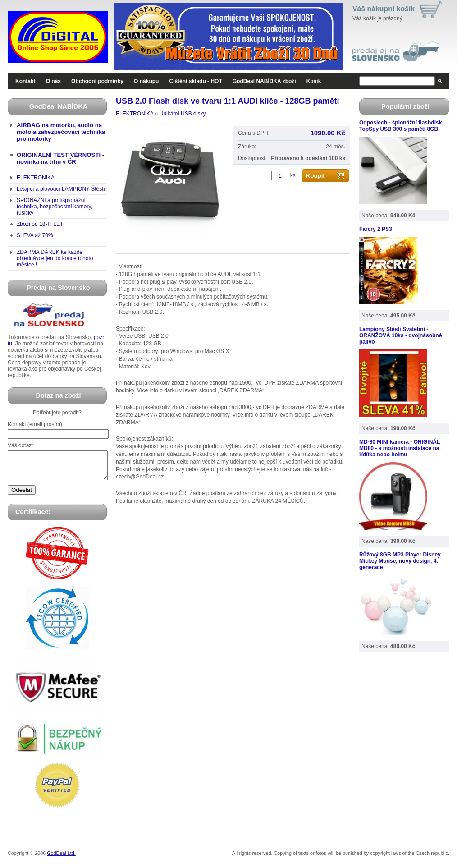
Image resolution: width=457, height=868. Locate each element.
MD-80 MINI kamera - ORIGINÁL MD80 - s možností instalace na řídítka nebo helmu (400, 448)
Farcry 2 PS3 (376, 229)
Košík (314, 81)
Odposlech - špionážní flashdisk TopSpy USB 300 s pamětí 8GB (400, 126)
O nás (53, 81)
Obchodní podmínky (97, 81)
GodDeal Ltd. (61, 859)
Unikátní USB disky (183, 114)
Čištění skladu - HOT (195, 81)
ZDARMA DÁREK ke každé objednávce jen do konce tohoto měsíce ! (55, 258)
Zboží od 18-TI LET (40, 224)
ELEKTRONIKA (36, 178)
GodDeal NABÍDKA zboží (264, 81)
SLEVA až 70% (35, 235)
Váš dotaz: (21, 445)
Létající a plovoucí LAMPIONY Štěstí (61, 189)
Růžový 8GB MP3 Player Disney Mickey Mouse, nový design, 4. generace (400, 561)
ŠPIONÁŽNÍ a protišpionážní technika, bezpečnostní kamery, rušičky (55, 207)
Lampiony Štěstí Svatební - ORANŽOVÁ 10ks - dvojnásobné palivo (400, 335)
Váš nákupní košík (384, 9)
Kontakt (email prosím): (36, 424)
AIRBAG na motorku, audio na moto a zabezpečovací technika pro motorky (61, 132)
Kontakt (25, 81)
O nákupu (146, 81)
